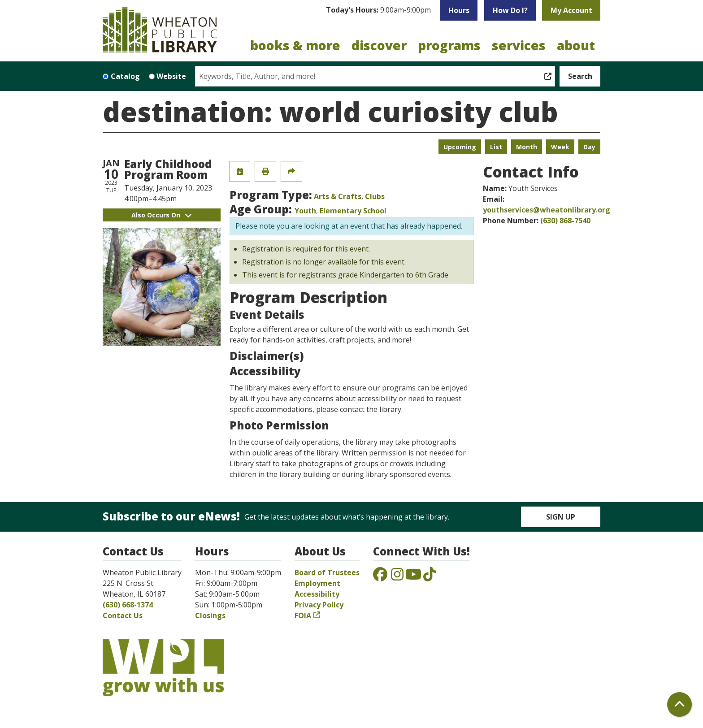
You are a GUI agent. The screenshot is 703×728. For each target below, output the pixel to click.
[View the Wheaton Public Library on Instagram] (397, 577)
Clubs (375, 196)
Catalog (125, 76)
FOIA (303, 615)
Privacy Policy (319, 605)
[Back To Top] (679, 704)
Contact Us (123, 615)
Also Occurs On (161, 215)
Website (171, 76)
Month (527, 147)
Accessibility (317, 594)
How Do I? (510, 10)
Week (560, 147)
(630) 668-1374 (128, 605)
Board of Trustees (327, 572)
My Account (571, 10)
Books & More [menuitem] (295, 45)
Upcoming (460, 147)
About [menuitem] (576, 45)
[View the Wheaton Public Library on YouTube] (413, 577)
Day (589, 147)
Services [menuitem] (519, 45)
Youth (305, 211)
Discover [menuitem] (379, 45)
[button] (378, 10)
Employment (317, 583)
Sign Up (561, 517)
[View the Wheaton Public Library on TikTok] (430, 577)
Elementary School (353, 211)
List (496, 147)
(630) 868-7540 (565, 221)
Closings (210, 615)
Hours (459, 10)
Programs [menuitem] (449, 45)
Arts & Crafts (338, 196)
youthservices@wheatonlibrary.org (547, 210)
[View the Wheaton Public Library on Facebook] (380, 577)
